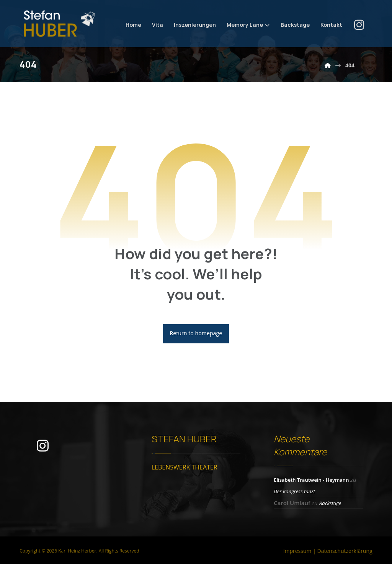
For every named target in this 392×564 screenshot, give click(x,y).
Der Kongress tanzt (294, 492)
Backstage (330, 504)
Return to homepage (196, 334)
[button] (359, 25)
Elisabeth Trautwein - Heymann (311, 481)
